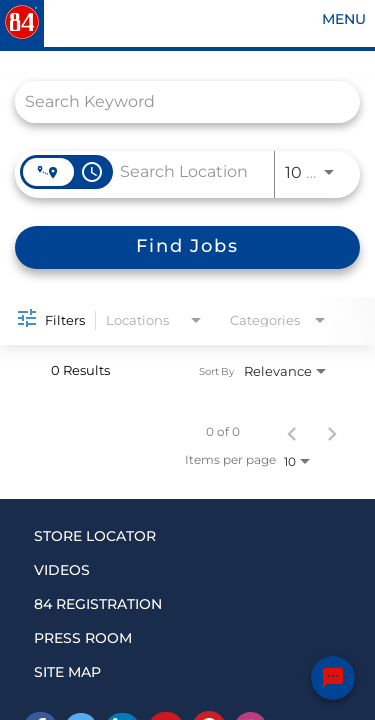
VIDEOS (62, 570)
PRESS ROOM (83, 638)
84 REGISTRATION (98, 604)
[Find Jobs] (187, 247)
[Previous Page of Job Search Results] (292, 432)
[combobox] (177, 101)
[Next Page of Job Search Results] (332, 432)
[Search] (187, 247)
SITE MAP (67, 672)
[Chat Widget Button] (333, 678)
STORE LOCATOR (95, 536)
